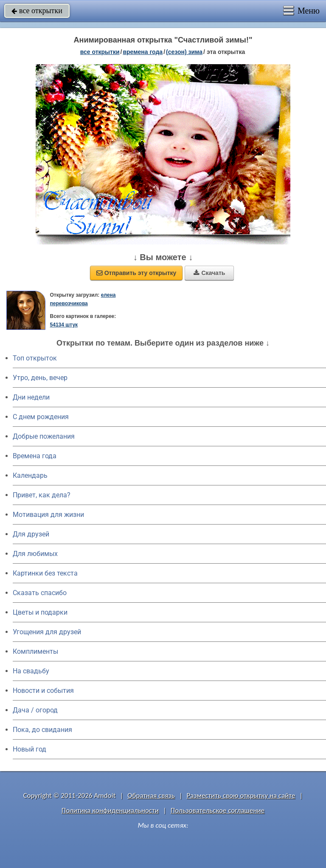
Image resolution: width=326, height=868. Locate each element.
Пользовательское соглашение (218, 810)
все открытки (37, 11)
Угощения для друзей (47, 632)
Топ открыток (35, 358)
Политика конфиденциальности (110, 810)
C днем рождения (41, 417)
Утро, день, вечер (40, 378)
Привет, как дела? (42, 495)
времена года (143, 52)
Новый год (30, 749)
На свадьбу (31, 671)
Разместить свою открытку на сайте (241, 796)
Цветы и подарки (40, 612)
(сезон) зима (184, 52)
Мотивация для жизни (48, 515)
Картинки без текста (45, 573)
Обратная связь (151, 796)
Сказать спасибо (40, 593)
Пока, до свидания (42, 730)
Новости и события (43, 691)
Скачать (209, 273)
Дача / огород (35, 710)
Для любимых (35, 554)
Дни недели (31, 397)
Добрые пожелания (44, 436)
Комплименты (35, 651)
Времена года (35, 456)
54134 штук (64, 325)
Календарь (30, 475)
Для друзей (31, 534)
